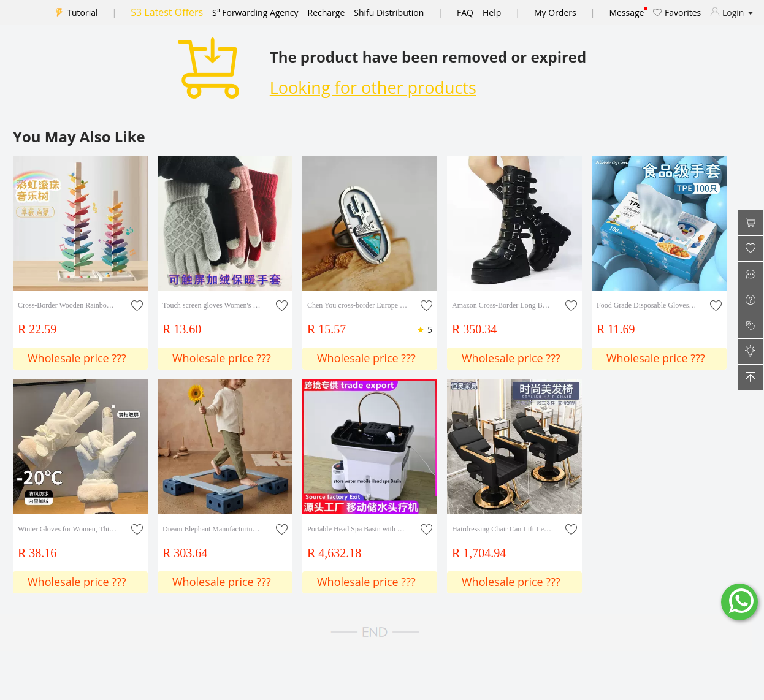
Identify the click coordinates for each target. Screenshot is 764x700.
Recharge (327, 13)
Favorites (677, 13)
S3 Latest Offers (167, 12)
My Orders (555, 13)
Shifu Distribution (389, 13)
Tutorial (82, 13)
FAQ (465, 13)
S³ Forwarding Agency (255, 13)
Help (492, 13)
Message (626, 13)
